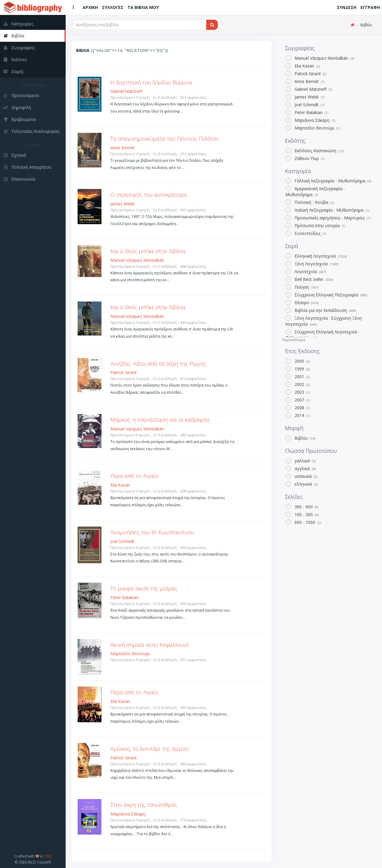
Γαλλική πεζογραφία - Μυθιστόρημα (332, 181)
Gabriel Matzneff (313, 89)
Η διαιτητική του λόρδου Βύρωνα (151, 82)
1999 (302, 369)
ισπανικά (305, 476)
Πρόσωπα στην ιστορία (319, 226)
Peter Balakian (311, 112)
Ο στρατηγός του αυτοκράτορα (149, 195)
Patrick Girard (310, 74)
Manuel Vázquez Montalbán (324, 58)
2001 (302, 377)
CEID (48, 856)
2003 (302, 392)
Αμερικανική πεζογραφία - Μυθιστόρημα (315, 191)
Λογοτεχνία (310, 271)
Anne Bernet (309, 81)
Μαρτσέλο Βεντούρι (317, 128)
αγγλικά (304, 468)
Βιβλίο (304, 438)
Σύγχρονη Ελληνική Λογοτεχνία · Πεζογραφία (322, 335)
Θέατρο (306, 303)
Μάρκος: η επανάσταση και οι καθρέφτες (160, 420)
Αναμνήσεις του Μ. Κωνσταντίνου (152, 532)
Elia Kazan (307, 66)
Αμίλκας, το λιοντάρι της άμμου (150, 749)
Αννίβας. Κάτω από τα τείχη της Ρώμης (158, 364)
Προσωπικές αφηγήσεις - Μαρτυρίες (332, 218)
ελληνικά (305, 484)
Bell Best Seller (313, 279)
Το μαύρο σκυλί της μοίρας (144, 588)
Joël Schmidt (309, 105)
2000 (302, 361)
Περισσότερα (294, 340)
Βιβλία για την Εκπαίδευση (325, 310)
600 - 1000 (307, 522)
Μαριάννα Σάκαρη (314, 120)
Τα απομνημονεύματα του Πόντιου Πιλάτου (165, 138)
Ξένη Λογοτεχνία (316, 264)
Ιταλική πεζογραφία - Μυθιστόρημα (331, 210)
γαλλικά (304, 461)
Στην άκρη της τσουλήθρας (144, 805)
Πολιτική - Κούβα (314, 202)
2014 (302, 415)
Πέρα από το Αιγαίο (134, 476)
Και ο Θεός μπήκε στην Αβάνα (148, 251)
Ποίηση (306, 287)
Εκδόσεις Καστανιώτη (319, 151)
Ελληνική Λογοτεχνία (320, 256)
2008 (302, 408)
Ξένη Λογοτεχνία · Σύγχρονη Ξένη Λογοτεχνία (324, 321)
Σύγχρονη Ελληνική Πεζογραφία (330, 295)
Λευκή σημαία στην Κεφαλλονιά (150, 645)
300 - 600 (306, 507)
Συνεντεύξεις (310, 233)
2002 (302, 384)
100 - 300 (306, 514)
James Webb (309, 97)
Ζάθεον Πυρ (309, 158)
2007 (302, 400)
